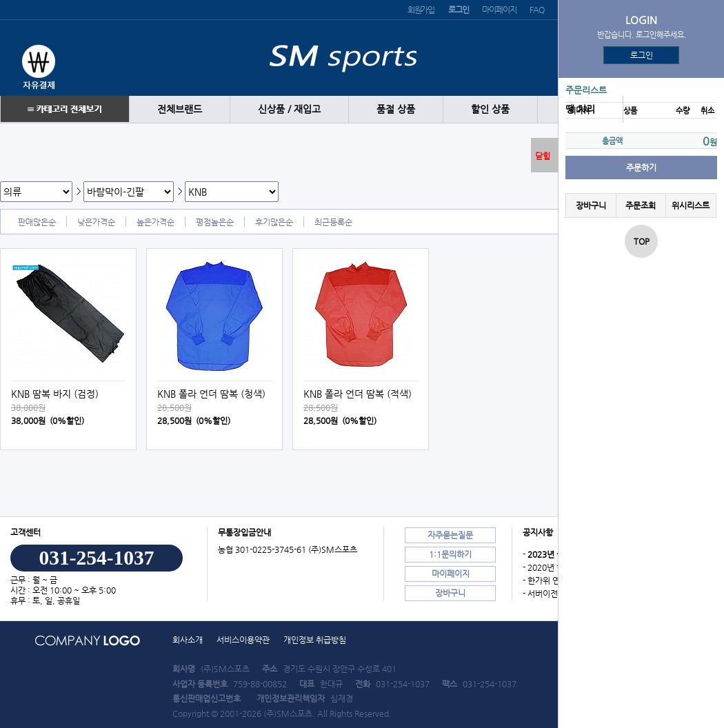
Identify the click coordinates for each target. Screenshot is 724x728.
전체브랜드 (180, 109)
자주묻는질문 (450, 535)
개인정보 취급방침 (315, 640)
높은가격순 (155, 222)
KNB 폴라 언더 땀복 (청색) (211, 394)
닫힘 (543, 156)
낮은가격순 (96, 222)
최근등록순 (333, 222)
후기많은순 (274, 222)
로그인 (642, 55)
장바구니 (591, 205)
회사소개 (188, 640)
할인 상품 (490, 109)
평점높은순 (215, 222)
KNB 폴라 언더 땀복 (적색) (358, 394)
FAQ (536, 10)
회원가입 (421, 10)
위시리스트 (691, 205)
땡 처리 (580, 109)
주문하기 (641, 168)
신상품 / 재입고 (289, 109)
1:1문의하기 (450, 554)
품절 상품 (396, 109)
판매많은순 (37, 222)
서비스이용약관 (243, 640)
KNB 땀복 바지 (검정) (55, 394)
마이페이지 (499, 10)
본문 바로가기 (0, 0)
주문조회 (641, 205)
